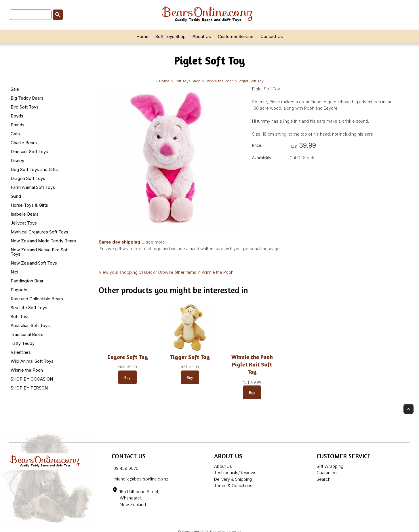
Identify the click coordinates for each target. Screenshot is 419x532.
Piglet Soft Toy (251, 81)
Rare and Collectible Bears (37, 299)
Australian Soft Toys (30, 325)
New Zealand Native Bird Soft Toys (40, 252)
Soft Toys (20, 317)
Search (323, 479)
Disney (17, 160)
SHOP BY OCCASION (32, 379)
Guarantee (327, 473)
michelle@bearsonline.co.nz (141, 479)
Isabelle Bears (25, 214)
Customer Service (236, 36)
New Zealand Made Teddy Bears (43, 241)
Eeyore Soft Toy (128, 357)
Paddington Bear (27, 281)
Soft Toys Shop (171, 36)
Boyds (17, 116)
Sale (15, 89)
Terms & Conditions (233, 486)
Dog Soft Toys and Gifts (34, 169)
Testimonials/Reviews (235, 473)
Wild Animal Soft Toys (32, 361)
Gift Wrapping (330, 466)
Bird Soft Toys (25, 107)
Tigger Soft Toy (190, 357)
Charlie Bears (24, 143)
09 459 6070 (126, 468)
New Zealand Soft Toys (34, 263)
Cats (15, 134)
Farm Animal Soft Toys (33, 187)
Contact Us (272, 36)
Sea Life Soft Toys (29, 308)
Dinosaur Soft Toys (29, 152)
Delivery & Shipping (233, 479)
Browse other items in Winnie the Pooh (196, 272)
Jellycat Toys (24, 223)
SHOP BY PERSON (29, 388)
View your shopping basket (125, 272)
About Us (202, 36)
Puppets (19, 290)
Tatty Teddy (23, 343)
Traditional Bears (27, 334)
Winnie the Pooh (220, 81)
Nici (14, 272)
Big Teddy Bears (27, 98)
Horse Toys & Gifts (29, 205)
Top (408, 409)
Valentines (21, 352)
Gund (16, 196)
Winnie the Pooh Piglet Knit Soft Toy (252, 364)
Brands (18, 125)
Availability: (262, 158)
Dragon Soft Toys (28, 178)
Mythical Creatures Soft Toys (39, 232)
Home (142, 36)
